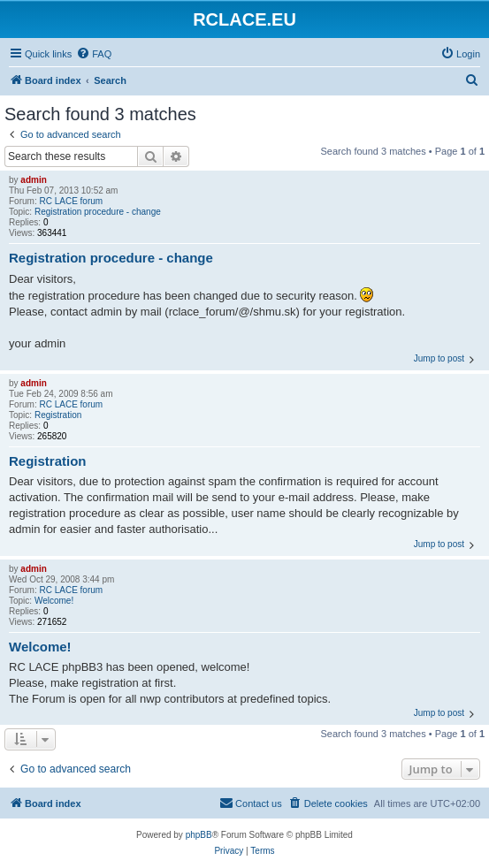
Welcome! (54, 601)
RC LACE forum (71, 201)
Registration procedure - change (98, 212)
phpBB (199, 835)
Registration (58, 415)
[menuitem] (94, 54)
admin (33, 180)
